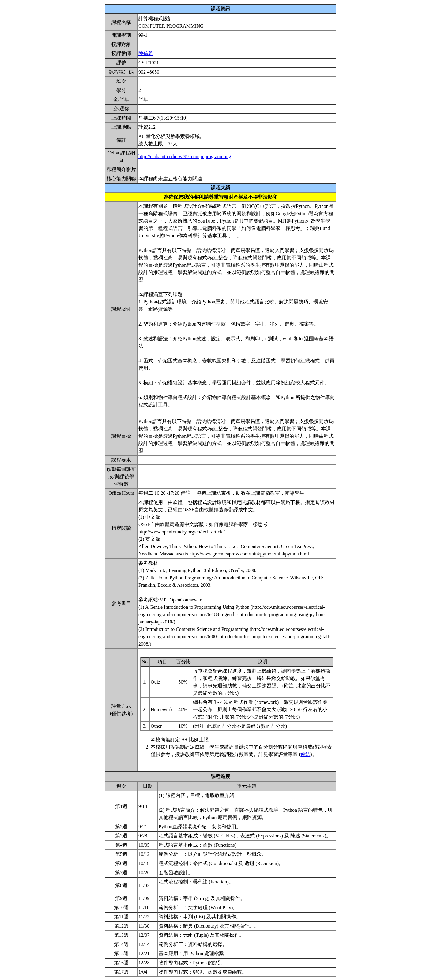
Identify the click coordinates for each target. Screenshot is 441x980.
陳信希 (146, 53)
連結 (305, 754)
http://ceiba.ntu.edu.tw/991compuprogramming (185, 156)
